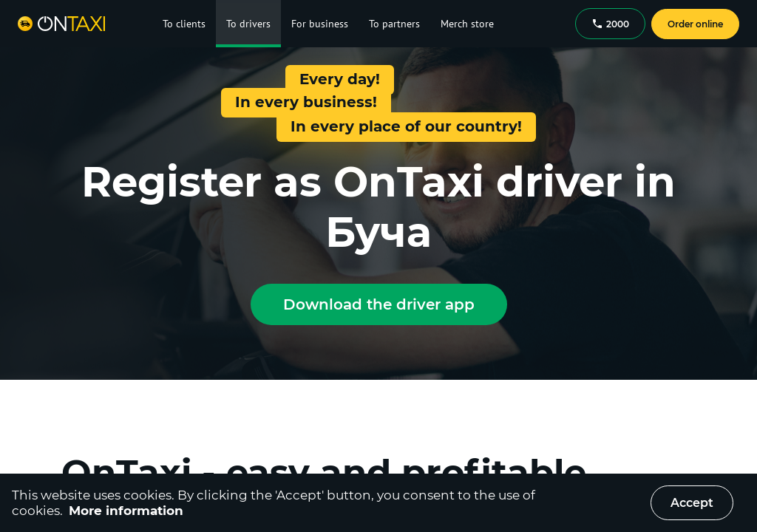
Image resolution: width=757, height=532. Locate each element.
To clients (184, 24)
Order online (695, 24)
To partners (394, 24)
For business (320, 24)
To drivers (248, 24)
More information (126, 511)
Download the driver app (379, 304)
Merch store (467, 24)
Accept (692, 503)
